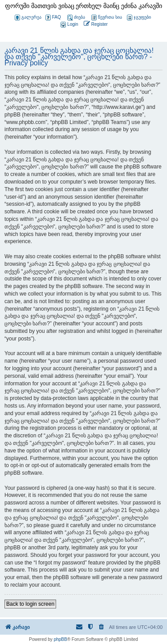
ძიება (76, 18)
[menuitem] (69, 25)
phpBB (61, 639)
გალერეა (28, 18)
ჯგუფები (139, 18)
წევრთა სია (107, 18)
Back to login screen (30, 604)
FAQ (53, 18)
